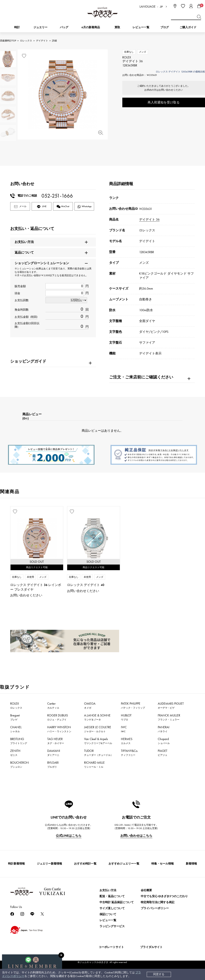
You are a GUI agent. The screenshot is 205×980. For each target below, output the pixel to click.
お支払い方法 (108, 890)
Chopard (164, 741)
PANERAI (164, 729)
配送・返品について (112, 896)
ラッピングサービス (112, 926)
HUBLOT (126, 717)
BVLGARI (53, 764)
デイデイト (42, 41)
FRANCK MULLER (169, 717)
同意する (159, 974)
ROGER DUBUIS (58, 717)
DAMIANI (54, 753)
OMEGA (90, 705)
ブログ (165, 27)
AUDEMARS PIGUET (171, 705)
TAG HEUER (56, 741)
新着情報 (191, 864)
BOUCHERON (20, 764)
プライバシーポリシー (155, 908)
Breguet (15, 717)
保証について (108, 914)
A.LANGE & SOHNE (97, 717)
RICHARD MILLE (94, 764)
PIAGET (163, 753)
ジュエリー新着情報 (49, 864)
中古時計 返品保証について (117, 902)
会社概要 (146, 890)
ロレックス (26, 41)
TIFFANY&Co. (130, 753)
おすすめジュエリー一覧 (124, 864)
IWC (124, 729)
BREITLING (19, 741)
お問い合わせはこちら (136, 836)
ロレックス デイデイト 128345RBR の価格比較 (180, 72)
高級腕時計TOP (8, 41)
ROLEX (16, 705)
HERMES (127, 741)
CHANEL (16, 729)
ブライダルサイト (151, 947)
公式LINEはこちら (69, 836)
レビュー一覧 (108, 920)
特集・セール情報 (163, 864)
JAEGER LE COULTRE (98, 729)
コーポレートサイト (111, 947)
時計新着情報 (16, 864)
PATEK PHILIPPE (133, 705)
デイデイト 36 (149, 219)
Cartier (53, 705)
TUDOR (98, 753)
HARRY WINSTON (59, 729)
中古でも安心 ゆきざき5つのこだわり (164, 896)
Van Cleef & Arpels (98, 741)
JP (161, 7)
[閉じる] (61, 955)
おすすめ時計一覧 (85, 864)
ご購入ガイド (188, 27)
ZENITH (15, 753)
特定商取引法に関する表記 (158, 902)
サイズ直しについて (112, 908)
